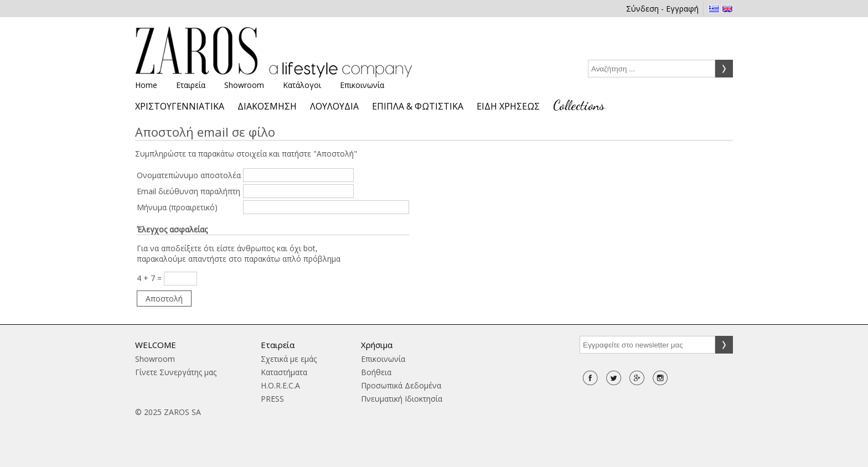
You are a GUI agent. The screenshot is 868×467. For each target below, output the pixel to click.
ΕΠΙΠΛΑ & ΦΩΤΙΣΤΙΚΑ (418, 106)
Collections (579, 105)
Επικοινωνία (362, 85)
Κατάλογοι (302, 85)
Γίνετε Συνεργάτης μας (176, 372)
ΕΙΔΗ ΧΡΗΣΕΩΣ (508, 106)
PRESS (272, 399)
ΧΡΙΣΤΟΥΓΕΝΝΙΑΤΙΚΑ (180, 106)
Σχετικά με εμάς (289, 359)
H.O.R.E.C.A (280, 385)
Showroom (244, 85)
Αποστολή (164, 299)
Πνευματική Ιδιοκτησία (402, 399)
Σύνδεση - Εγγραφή (662, 9)
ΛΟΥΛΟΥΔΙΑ (334, 106)
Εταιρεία (191, 85)
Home (146, 85)
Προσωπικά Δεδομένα (401, 385)
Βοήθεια (376, 372)
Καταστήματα (284, 372)
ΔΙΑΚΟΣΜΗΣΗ (267, 106)
